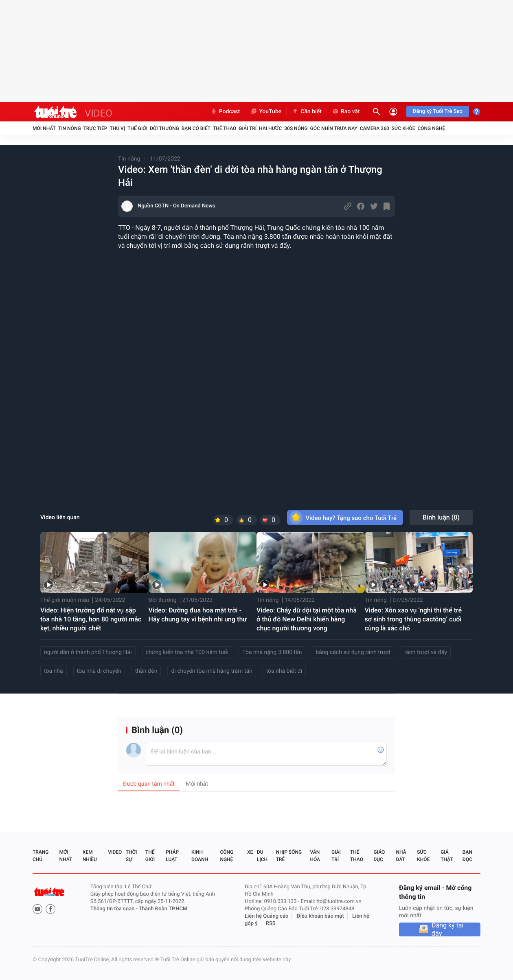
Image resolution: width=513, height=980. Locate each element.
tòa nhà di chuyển (99, 671)
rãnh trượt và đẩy (426, 652)
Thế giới (137, 128)
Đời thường (164, 128)
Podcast (225, 112)
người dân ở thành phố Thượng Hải (88, 652)
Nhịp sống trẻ (289, 856)
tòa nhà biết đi (284, 671)
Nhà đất (401, 856)
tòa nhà (54, 671)
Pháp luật (172, 856)
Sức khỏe (403, 128)
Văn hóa (315, 856)
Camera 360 (375, 128)
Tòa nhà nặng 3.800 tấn (272, 652)
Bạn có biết (196, 128)
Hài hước (270, 128)
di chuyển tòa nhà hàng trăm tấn (212, 671)
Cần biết (307, 112)
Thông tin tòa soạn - (115, 909)
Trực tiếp (95, 128)
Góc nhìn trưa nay (334, 128)
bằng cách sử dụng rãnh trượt (353, 652)
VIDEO (99, 113)
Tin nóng (70, 128)
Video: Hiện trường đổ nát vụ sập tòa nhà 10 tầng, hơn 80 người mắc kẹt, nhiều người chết (91, 619)
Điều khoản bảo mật (320, 916)
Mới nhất (44, 128)
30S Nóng (296, 128)
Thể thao (225, 128)
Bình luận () (441, 517)
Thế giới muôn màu (65, 600)
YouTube (266, 112)
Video (115, 852)
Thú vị (117, 128)
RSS (271, 924)
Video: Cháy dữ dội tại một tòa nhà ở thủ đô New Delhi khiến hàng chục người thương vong (307, 619)
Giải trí (248, 128)
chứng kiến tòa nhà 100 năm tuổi (187, 652)
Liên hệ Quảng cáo (267, 916)
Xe (250, 852)
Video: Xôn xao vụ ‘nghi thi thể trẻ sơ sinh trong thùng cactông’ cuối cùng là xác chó (413, 619)
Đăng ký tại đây (448, 929)
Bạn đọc (467, 856)
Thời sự (132, 856)
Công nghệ (431, 128)
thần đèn (146, 671)
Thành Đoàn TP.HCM (163, 909)
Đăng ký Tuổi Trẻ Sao (438, 111)
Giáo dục (379, 856)
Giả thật (447, 856)
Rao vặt (346, 112)
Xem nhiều (90, 856)
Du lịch (262, 856)
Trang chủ (41, 856)
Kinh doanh (200, 856)
